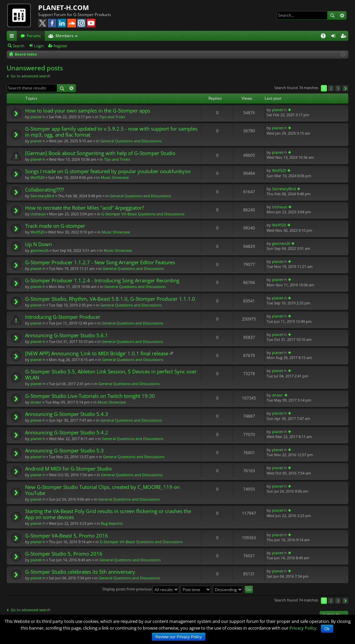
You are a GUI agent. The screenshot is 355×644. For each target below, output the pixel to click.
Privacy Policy (303, 628)
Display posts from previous (141, 589)
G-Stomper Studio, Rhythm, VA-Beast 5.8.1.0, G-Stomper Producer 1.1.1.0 (110, 299)
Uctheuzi (38, 214)
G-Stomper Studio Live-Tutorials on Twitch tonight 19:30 (90, 396)
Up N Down (38, 244)
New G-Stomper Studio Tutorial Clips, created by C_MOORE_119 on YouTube (102, 490)
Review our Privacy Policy (179, 637)
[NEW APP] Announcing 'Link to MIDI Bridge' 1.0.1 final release (97, 353)
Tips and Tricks (112, 117)
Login (39, 46)
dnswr (36, 402)
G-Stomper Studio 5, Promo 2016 (64, 554)
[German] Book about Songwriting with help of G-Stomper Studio (100, 153)
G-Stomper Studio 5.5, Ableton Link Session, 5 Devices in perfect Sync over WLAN (111, 375)
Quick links (13, 37)
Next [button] (345, 88)
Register (61, 46)
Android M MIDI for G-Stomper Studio (68, 469)
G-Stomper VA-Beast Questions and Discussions (143, 214)
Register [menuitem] (345, 37)
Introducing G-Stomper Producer (63, 317)
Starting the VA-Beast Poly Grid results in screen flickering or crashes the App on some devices (108, 514)
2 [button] (331, 88)
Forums (34, 36)
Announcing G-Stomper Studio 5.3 (64, 451)
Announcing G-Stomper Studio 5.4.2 (67, 433)
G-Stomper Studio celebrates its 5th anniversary (80, 572)
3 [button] (338, 88)
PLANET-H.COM (64, 8)
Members (65, 36)
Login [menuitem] (335, 37)
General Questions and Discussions (131, 141)
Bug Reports (112, 523)
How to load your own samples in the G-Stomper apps (88, 111)
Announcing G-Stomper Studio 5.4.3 (67, 414)
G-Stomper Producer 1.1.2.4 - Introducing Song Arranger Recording (102, 280)
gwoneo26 (39, 250)
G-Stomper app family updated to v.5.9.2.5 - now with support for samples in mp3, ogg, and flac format (111, 132)
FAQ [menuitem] (325, 37)
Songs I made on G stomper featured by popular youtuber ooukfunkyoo (108, 171)
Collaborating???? (45, 190)
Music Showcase (115, 177)
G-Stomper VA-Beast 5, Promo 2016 (67, 536)
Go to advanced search (31, 76)
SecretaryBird (42, 196)
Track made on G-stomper (55, 226)
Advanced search (342, 15)
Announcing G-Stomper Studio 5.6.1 (67, 335)
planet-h (38, 117)
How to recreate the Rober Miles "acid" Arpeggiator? (84, 208)
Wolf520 (37, 177)
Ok (327, 629)
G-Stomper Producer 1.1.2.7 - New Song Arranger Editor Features (100, 262)
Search (332, 15)
